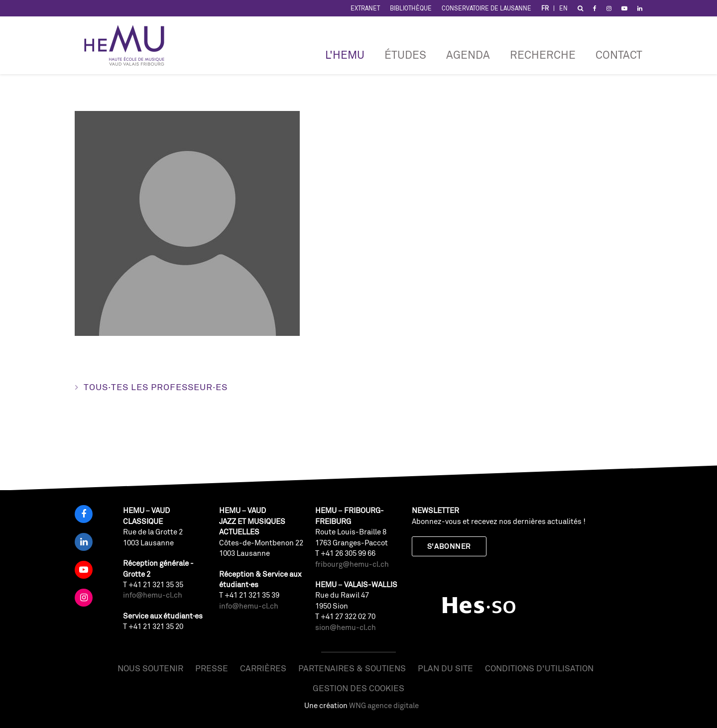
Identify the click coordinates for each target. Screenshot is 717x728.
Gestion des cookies (358, 688)
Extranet (365, 8)
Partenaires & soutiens (352, 668)
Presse (212, 668)
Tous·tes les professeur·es (156, 387)
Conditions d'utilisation (539, 668)
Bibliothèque (411, 8)
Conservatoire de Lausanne (486, 8)
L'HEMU (345, 54)
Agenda (468, 54)
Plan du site (445, 668)
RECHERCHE (543, 54)
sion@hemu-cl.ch (346, 627)
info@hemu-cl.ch (153, 595)
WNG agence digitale (384, 705)
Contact (619, 54)
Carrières (263, 668)
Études (405, 54)
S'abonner (449, 546)
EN (563, 8)
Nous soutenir (150, 668)
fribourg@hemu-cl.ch (352, 564)
